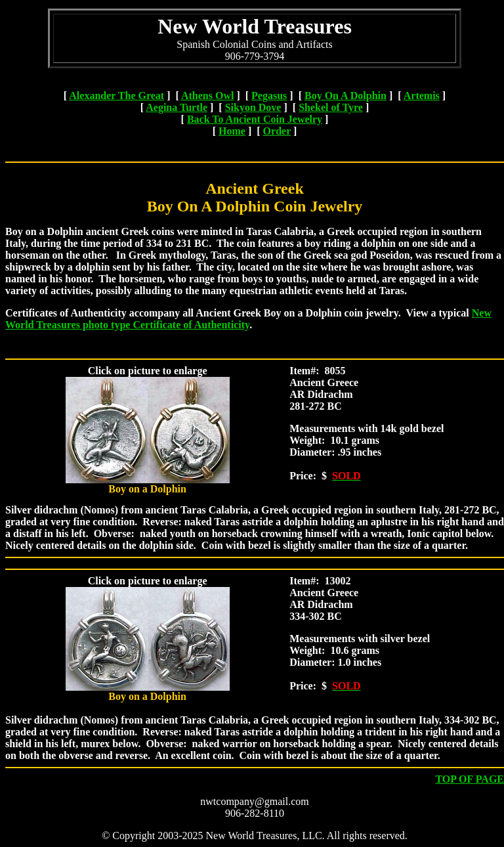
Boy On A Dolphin (346, 96)
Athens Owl (207, 96)
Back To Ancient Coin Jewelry (255, 119)
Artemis (422, 96)
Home (232, 131)
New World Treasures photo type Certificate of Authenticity (248, 319)
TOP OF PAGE (470, 779)
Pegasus (269, 96)
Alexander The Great (116, 96)
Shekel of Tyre (331, 107)
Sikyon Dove (253, 107)
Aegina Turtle (177, 107)
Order (277, 131)
